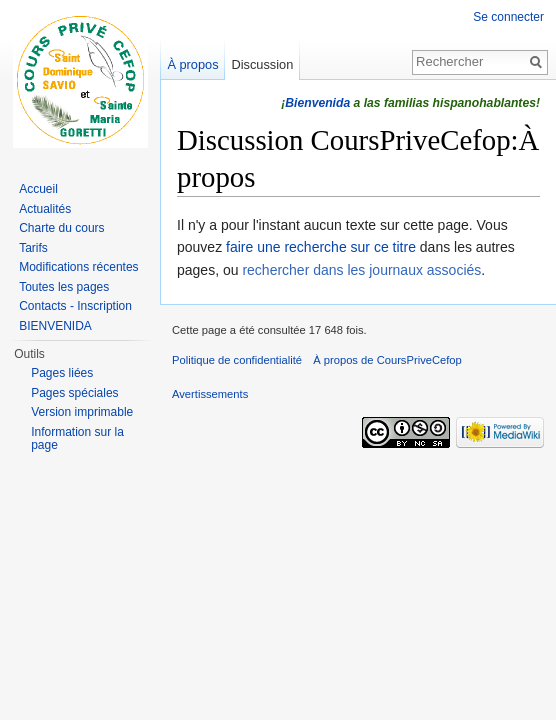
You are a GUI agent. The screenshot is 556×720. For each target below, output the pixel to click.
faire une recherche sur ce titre (321, 247)
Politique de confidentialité (237, 360)
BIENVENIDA (55, 326)
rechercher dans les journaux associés (361, 270)
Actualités (45, 209)
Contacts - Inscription (75, 306)
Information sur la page (77, 439)
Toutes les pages (64, 287)
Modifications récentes (78, 267)
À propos (192, 64)
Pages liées (62, 373)
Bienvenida (317, 103)
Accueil (38, 189)
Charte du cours (61, 228)
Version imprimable (82, 412)
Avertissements (210, 394)
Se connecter (508, 17)
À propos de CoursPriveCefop (387, 360)
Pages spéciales (74, 393)
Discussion (262, 64)
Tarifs (33, 248)
